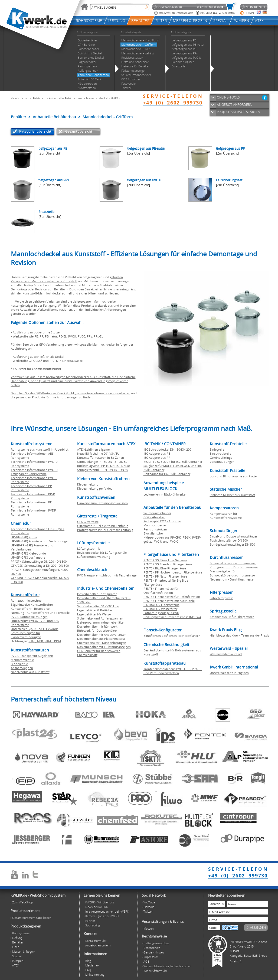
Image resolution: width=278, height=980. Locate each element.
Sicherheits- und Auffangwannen (100, 618)
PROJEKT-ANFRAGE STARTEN (238, 112)
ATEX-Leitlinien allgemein (95, 449)
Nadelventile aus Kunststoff (30, 672)
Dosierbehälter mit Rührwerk (97, 626)
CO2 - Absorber (154, 517)
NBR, (41, 641)
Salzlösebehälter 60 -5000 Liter (98, 606)
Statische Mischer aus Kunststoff (232, 495)
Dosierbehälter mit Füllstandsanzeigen (104, 647)
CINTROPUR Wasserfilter (160, 609)
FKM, (49, 641)
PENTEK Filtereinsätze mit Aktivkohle (169, 601)
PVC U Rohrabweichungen (29, 617)
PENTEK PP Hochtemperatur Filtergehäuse (173, 572)
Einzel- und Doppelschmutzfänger (233, 536)
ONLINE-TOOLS (228, 97)
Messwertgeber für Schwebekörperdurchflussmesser (233, 573)
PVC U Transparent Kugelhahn (32, 656)
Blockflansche (153, 533)
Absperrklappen (22, 668)
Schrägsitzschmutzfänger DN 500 (232, 544)
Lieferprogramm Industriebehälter (101, 622)
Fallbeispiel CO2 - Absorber (162, 521)
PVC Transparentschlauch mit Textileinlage (107, 575)
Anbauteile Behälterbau (65, 98)
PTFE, (33, 641)
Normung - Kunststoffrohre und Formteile (40, 613)
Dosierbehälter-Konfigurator (97, 594)
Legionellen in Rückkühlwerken (165, 494)
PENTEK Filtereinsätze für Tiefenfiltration (172, 597)
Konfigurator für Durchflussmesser (234, 567)
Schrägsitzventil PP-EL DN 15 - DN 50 (103, 470)
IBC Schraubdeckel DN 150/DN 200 (167, 449)
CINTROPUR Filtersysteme (161, 605)
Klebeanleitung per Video (95, 488)
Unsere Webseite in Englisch (229, 673)
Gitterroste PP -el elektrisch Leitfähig (103, 526)
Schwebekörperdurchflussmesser (233, 563)
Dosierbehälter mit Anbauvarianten (102, 635)
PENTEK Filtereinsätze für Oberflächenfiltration (161, 591)
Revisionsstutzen (155, 529)
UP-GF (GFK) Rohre (24, 537)
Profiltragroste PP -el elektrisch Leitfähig (105, 530)
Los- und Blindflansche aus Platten (234, 476)
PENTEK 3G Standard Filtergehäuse (168, 564)
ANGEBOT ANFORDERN (235, 105)
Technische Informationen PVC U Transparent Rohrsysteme (34, 472)
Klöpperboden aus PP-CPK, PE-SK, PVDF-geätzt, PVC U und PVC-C (172, 539)
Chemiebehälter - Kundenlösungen (102, 643)
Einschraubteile (220, 453)
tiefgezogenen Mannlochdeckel (95, 301)
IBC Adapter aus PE (157, 453)
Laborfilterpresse (222, 598)
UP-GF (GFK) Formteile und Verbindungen (40, 541)
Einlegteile (217, 449)
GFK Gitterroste (88, 522)
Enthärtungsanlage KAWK (161, 613)
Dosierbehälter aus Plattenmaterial (101, 639)
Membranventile (22, 660)
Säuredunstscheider (157, 513)
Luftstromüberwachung (94, 557)
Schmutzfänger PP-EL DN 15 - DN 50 (102, 462)
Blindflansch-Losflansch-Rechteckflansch (172, 636)
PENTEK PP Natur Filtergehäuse (165, 576)
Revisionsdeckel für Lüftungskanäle (102, 553)
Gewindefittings (221, 458)
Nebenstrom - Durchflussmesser (232, 579)
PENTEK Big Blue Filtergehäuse (165, 568)
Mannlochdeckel (155, 525)
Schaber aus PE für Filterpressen (232, 617)
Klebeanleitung (88, 484)
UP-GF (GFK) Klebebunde (28, 553)
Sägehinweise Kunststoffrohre (32, 604)
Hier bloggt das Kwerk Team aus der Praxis (239, 635)
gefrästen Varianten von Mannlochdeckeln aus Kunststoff (67, 279)
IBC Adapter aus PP (157, 458)
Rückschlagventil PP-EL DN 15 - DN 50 (103, 466)
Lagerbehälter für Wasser (94, 614)
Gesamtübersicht (79, 131)
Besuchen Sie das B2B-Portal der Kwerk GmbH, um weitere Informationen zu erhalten (71, 393)
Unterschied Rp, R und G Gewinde (35, 629)
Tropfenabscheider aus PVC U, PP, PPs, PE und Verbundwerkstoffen (173, 671)
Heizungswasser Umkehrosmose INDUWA (172, 617)
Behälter (39, 98)
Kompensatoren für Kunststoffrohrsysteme (226, 516)
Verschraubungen (222, 462)
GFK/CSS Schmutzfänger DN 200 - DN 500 (40, 566)
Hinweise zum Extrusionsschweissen (102, 503)
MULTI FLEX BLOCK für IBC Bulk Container (173, 462)
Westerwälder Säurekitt (226, 654)
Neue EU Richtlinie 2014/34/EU (98, 453)
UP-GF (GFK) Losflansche (28, 557)
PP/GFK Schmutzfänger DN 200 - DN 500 (39, 561)
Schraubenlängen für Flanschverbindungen (26, 635)
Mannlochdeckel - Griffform (105, 98)
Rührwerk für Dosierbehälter (97, 630)
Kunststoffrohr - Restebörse (30, 609)
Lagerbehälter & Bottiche (94, 610)
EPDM (57, 641)
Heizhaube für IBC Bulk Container (167, 474)
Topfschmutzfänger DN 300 (229, 540)
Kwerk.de (17, 98)
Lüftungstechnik (89, 548)
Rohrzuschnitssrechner (27, 600)
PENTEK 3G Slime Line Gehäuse (165, 560)
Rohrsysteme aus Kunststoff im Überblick (40, 449)
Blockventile (19, 664)
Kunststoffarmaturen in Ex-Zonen (101, 458)
